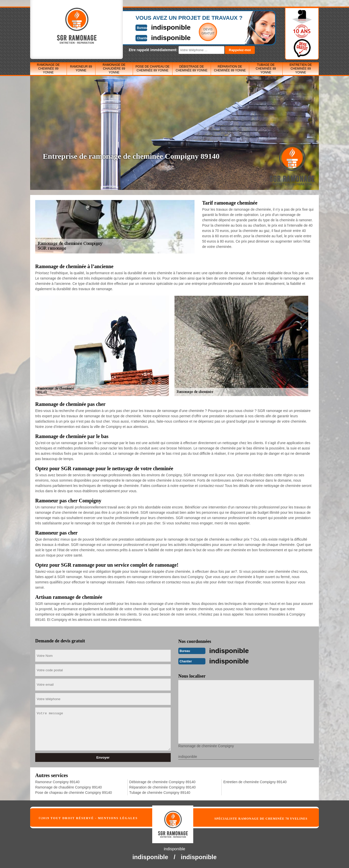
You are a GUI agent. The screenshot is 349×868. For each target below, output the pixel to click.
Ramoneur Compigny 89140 (57, 781)
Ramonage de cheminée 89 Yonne (48, 69)
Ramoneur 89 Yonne (81, 68)
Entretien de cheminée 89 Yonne (301, 69)
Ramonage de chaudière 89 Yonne (114, 69)
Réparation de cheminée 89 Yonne (230, 68)
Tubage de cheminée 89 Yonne (266, 69)
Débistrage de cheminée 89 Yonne (191, 68)
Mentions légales (118, 818)
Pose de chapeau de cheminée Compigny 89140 (74, 792)
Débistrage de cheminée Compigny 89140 (162, 781)
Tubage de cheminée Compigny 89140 (160, 792)
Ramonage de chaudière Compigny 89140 (69, 787)
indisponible (159, 27)
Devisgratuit (198, 31)
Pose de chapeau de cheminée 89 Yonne (153, 68)
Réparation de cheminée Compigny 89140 (162, 787)
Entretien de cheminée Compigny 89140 (255, 781)
